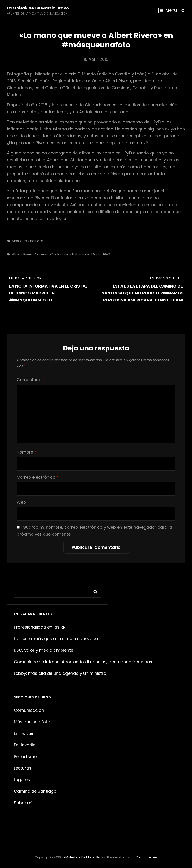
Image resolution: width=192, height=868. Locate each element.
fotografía (81, 254)
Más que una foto (28, 241)
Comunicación (29, 710)
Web (21, 502)
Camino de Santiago (35, 791)
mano (96, 254)
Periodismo (25, 756)
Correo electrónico (38, 477)
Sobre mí (23, 803)
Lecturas (23, 768)
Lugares (22, 780)
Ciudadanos (61, 254)
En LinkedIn (25, 745)
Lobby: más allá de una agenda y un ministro (60, 673)
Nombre (27, 452)
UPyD (106, 254)
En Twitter (24, 733)
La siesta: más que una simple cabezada (56, 639)
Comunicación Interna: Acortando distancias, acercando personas (83, 662)
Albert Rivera (23, 254)
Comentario (31, 380)
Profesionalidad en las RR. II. (42, 627)
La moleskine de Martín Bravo (38, 8)
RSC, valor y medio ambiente (44, 650)
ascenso (42, 254)
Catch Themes (146, 857)
